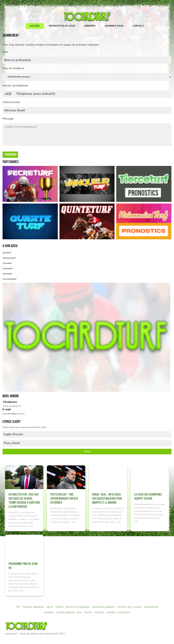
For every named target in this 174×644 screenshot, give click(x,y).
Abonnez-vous (114, 26)
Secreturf (7, 253)
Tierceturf (7, 263)
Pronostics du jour (62, 26)
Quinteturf (7, 274)
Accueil (35, 26)
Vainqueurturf (9, 258)
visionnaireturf (9, 279)
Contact (138, 26)
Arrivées (90, 26)
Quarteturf (7, 268)
